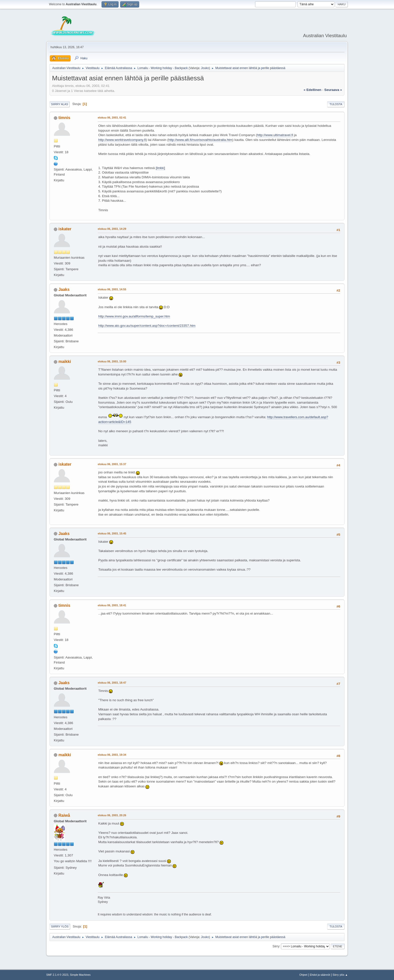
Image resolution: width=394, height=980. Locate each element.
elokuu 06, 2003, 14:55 (112, 289)
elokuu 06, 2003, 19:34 (112, 755)
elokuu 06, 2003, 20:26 (112, 815)
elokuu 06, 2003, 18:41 (112, 605)
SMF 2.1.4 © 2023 (57, 975)
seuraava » (333, 90)
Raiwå (64, 815)
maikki (65, 362)
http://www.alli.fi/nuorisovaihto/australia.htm (200, 140)
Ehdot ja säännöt (320, 975)
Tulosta (336, 104)
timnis (64, 118)
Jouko (205, 68)
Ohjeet (303, 975)
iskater (65, 229)
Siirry (276, 946)
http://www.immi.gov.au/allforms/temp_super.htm (134, 316)
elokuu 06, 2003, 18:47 (112, 683)
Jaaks (64, 289)
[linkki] (160, 168)
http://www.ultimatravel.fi (275, 135)
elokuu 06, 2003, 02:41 (112, 118)
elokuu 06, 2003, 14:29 (112, 229)
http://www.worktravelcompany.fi (122, 140)
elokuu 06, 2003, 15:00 (112, 361)
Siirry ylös (60, 927)
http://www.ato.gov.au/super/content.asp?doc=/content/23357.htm (147, 326)
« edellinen (312, 90)
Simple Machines (80, 975)
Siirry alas (60, 104)
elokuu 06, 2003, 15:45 (112, 533)
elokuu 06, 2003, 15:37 (112, 464)
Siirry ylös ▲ (340, 975)
